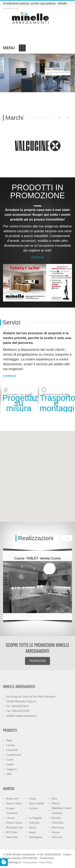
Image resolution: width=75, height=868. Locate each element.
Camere (10, 745)
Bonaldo (56, 818)
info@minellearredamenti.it (21, 716)
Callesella (34, 823)
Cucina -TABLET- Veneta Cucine (38, 558)
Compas (33, 808)
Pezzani (56, 832)
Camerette (12, 750)
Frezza (32, 798)
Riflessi (56, 803)
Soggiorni (11, 769)
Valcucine (57, 837)
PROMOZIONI (37, 661)
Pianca (33, 827)
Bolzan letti (12, 798)
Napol (32, 832)
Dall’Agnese (35, 837)
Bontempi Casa (14, 827)
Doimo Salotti (36, 803)
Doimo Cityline (14, 803)
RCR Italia (12, 832)
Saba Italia (12, 837)
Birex (54, 798)
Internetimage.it (12, 862)
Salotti (10, 764)
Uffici (9, 774)
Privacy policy (30, 862)
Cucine (10, 760)
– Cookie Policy (44, 862)
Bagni (9, 740)
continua (37, 257)
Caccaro (11, 818)
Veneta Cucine (14, 823)
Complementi (14, 755)
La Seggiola (35, 818)
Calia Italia (58, 823)
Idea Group (58, 827)
